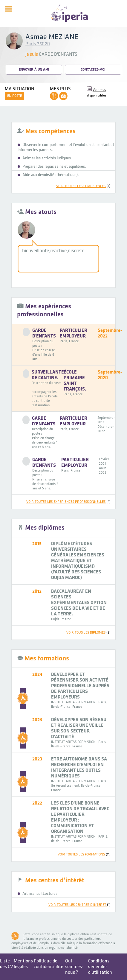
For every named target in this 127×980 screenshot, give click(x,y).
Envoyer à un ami (34, 70)
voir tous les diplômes (88, 633)
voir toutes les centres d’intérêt (79, 905)
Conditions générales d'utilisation (100, 967)
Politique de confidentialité (49, 964)
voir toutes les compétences (83, 186)
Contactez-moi (93, 70)
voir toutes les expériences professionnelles (68, 502)
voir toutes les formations (84, 854)
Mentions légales (23, 964)
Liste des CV (6, 964)
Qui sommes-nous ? (74, 967)
